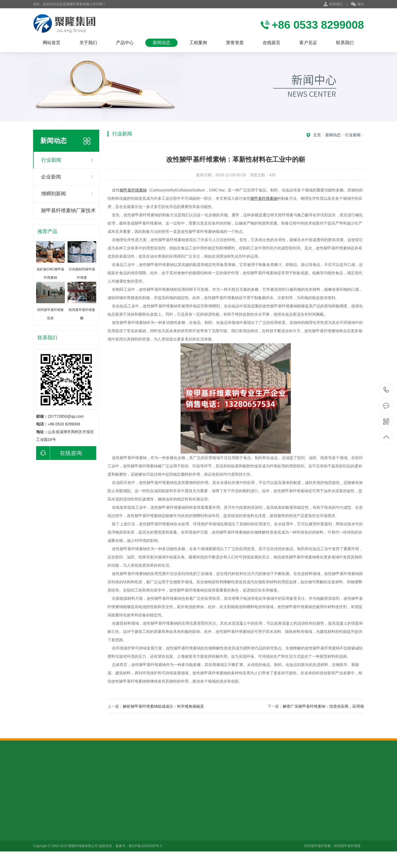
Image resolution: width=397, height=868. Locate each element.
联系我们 (336, 4)
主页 (317, 135)
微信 (357, 4)
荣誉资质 (235, 43)
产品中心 (125, 43)
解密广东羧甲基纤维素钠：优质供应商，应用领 (323, 706)
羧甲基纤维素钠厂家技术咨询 (68, 213)
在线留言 (272, 43)
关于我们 (88, 43)
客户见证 (308, 43)
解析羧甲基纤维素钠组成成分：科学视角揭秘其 (163, 706)
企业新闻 (51, 177)
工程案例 (198, 43)
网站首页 (52, 43)
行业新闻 (51, 160)
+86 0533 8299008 (386, 390)
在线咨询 (59, 453)
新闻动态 (162, 43)
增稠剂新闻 (53, 194)
